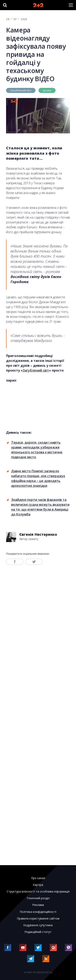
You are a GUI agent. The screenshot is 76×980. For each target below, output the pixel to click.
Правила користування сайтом (38, 919)
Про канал (38, 878)
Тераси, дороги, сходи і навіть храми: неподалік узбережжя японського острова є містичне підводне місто (37, 450)
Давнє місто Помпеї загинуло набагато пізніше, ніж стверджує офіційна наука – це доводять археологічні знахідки (38, 478)
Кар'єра (38, 885)
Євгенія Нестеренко (38, 534)
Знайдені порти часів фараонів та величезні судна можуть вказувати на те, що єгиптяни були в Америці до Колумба (40, 507)
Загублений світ (21, 90)
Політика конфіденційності (38, 912)
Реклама (38, 905)
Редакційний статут (38, 932)
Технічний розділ (38, 898)
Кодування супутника (38, 925)
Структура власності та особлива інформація (38, 892)
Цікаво (47, 90)
